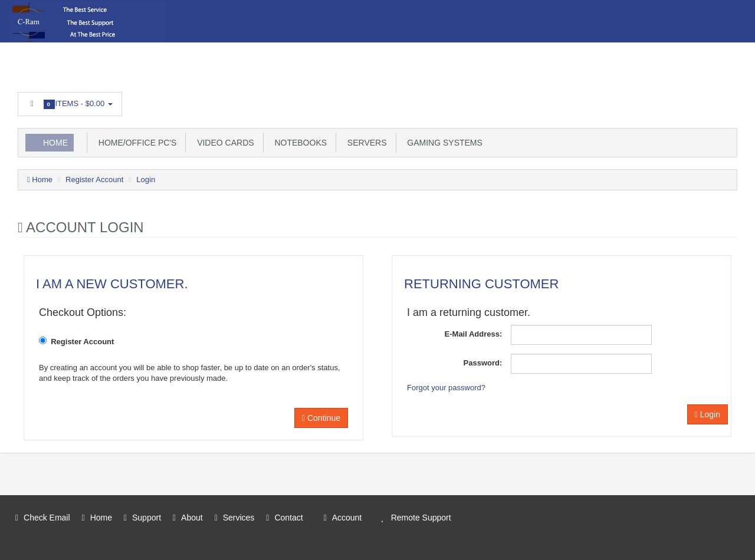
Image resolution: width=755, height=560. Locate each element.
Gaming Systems (443, 143)
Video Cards (223, 143)
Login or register (193, 64)
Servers (365, 143)
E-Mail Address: (474, 334)
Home (55, 143)
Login (146, 179)
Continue (321, 418)
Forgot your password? (446, 388)
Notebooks (298, 143)
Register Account (94, 179)
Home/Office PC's (135, 143)
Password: (483, 363)
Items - (70, 104)
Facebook (729, 101)
